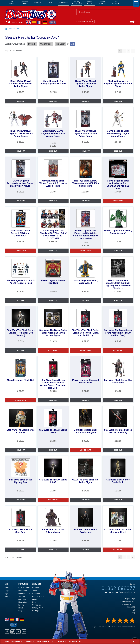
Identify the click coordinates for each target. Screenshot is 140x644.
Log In (7, 591)
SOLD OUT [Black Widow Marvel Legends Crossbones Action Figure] (86, 101)
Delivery (35, 588)
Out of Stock (46, 44)
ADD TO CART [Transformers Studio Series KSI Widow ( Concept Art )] (21, 251)
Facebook (7, 632)
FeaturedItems (25, 3)
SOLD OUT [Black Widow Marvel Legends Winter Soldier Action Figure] (86, 151)
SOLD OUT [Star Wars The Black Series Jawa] (53, 450)
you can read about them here (34, 641)
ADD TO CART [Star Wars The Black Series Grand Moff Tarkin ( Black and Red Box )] (86, 350)
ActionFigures (90, 3)
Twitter (13, 632)
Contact (9, 22)
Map (134, 613)
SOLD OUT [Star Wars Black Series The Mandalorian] (118, 400)
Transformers (64, 3)
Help (34, 602)
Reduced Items (24, 594)
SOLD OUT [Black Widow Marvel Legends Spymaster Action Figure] (118, 101)
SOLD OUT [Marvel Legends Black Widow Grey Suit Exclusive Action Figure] (53, 201)
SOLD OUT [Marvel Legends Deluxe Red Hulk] (53, 301)
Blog (20, 611)
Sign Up (8, 594)
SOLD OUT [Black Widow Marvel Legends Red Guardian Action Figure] (53, 151)
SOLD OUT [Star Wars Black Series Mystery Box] (21, 500)
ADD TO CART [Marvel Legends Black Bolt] (21, 400)
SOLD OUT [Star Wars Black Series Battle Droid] (118, 500)
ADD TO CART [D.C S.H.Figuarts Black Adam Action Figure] (86, 450)
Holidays (36, 611)
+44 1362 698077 (111, 592)
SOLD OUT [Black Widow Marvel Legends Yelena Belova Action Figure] (21, 151)
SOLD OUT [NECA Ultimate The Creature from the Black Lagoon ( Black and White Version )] (118, 301)
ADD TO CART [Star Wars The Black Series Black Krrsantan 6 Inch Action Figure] (53, 350)
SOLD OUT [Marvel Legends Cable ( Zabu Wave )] (86, 301)
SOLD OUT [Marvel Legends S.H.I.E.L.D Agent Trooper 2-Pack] (21, 301)
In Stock (32, 44)
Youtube (18, 632)
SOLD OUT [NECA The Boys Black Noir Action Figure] (86, 500)
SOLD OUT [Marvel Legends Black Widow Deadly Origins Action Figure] (118, 151)
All (73, 44)
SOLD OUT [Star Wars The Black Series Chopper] (21, 450)
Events (21, 605)
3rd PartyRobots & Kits (77, 3)
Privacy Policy (38, 608)
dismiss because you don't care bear (66, 641)
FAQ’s (35, 599)
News (21, 22)
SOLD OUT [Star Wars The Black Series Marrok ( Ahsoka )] (118, 450)
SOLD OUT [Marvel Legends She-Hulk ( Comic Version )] (118, 251)
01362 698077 (118, 588)
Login (14, 22)
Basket (7, 596)
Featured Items (24, 588)
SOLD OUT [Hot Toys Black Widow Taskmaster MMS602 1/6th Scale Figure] (86, 201)
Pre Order (60, 44)
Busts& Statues (103, 3)
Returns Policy (38, 596)
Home (6, 22)
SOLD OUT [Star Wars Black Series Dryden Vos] (86, 550)
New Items (23, 591)
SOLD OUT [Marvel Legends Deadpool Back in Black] (86, 400)
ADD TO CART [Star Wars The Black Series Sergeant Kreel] (118, 550)
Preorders (37, 3)
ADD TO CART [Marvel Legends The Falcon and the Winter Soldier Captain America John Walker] (86, 251)
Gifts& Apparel (116, 3)
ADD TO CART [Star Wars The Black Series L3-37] (53, 500)
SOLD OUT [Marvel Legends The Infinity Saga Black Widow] (53, 101)
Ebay (24, 632)
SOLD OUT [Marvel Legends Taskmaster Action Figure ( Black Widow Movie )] (21, 201)
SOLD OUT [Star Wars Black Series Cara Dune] (21, 550)
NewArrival (12, 3)
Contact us (36, 605)
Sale (51, 3)
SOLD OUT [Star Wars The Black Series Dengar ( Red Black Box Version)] (21, 350)
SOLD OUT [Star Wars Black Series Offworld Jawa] (53, 550)
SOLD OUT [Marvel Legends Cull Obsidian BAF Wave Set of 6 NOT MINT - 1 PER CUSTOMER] (53, 251)
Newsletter (23, 602)
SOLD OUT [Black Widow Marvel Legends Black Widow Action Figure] (21, 101)
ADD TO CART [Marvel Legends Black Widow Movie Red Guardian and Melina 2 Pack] (118, 201)
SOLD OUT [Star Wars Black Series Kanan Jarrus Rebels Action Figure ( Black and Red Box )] (53, 400)
